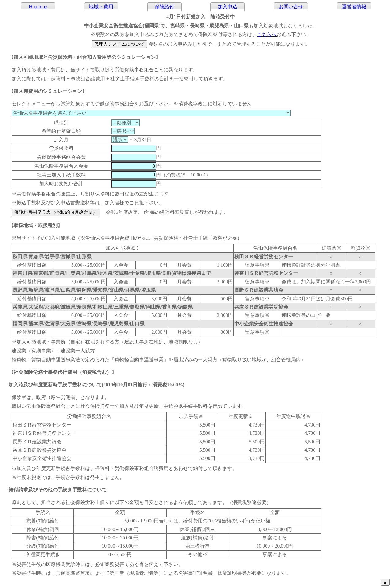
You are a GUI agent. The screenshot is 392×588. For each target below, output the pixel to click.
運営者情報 (354, 7)
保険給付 (164, 7)
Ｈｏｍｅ (38, 7)
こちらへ (267, 34)
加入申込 (228, 7)
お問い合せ (291, 7)
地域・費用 (101, 7)
